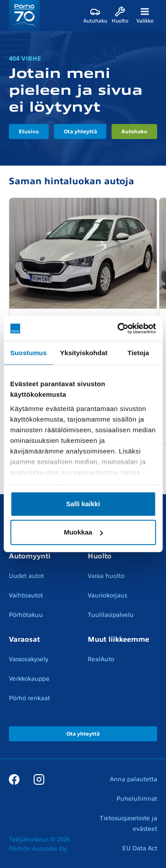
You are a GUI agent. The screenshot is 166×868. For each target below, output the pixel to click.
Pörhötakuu (26, 615)
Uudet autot (26, 576)
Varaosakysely (29, 659)
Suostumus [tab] (29, 352)
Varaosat (24, 639)
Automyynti (30, 556)
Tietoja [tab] (138, 352)
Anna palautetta (133, 779)
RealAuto (101, 659)
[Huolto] (120, 15)
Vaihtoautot (26, 595)
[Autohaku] (95, 15)
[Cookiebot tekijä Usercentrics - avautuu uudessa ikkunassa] (118, 329)
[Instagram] (39, 779)
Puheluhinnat (137, 799)
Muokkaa (83, 532)
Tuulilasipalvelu (111, 615)
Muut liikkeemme (118, 639)
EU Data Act (140, 848)
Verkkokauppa (29, 679)
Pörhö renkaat (29, 698)
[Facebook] (14, 779)
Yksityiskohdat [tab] (84, 352)
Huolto (100, 556)
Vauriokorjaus (107, 595)
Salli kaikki (83, 504)
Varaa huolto (106, 576)
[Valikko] (145, 15)
